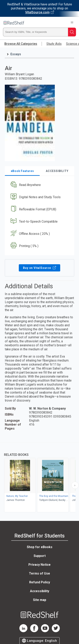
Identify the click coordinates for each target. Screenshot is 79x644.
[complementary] (39, 478)
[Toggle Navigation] (72, 23)
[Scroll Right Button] (75, 485)
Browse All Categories (21, 44)
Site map (40, 600)
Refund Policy (40, 582)
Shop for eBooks (40, 547)
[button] (39, 185)
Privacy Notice (39, 565)
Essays (16, 54)
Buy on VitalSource (39, 268)
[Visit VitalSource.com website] (39, 8)
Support (40, 556)
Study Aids (54, 44)
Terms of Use (39, 573)
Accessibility (40, 591)
